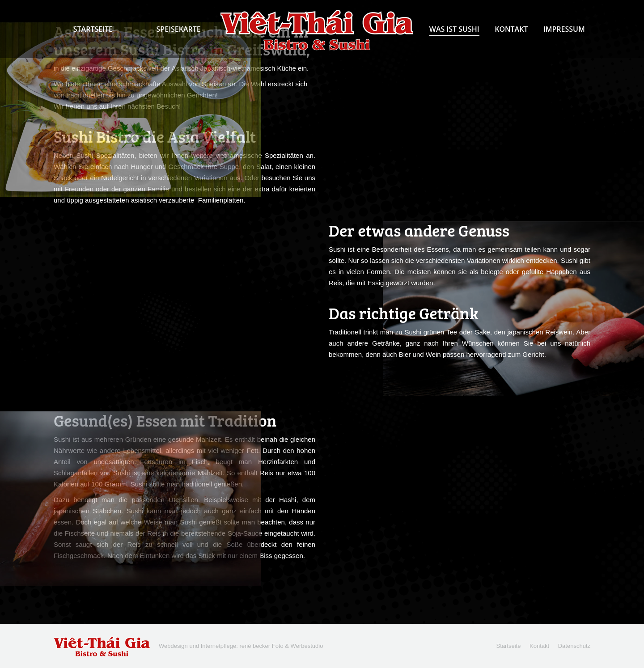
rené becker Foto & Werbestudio (281, 646)
